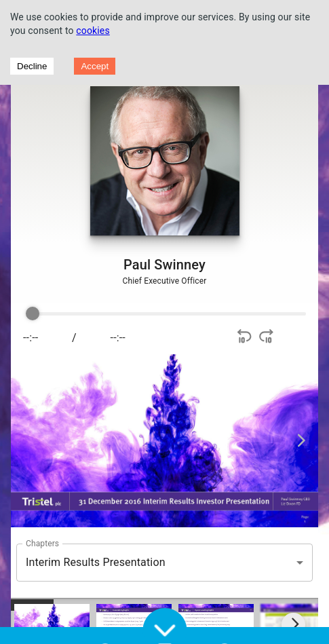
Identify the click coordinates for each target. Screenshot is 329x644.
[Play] (179, 338)
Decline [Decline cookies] (32, 66)
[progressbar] (168, 314)
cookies (93, 31)
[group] (163, 331)
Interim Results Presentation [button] (96, 562)
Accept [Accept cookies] (95, 66)
